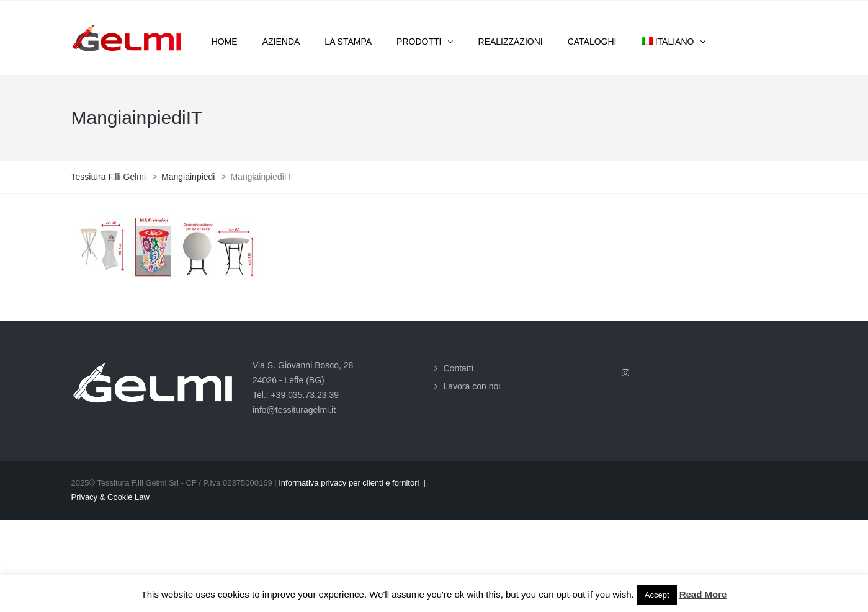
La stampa (348, 42)
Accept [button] (657, 595)
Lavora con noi (472, 386)
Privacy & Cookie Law (110, 497)
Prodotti (419, 42)
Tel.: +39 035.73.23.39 (296, 395)
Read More (703, 594)
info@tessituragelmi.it (294, 410)
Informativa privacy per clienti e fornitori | (352, 483)
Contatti (459, 368)
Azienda (281, 42)
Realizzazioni (510, 42)
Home (225, 42)
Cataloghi (592, 42)
